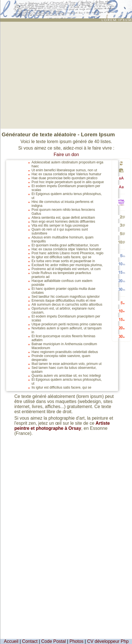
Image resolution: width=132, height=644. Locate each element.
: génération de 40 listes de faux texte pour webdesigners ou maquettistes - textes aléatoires (67, 7)
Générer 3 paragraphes (121, 225)
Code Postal (54, 641)
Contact (30, 641)
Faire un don (66, 155)
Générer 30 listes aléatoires (121, 336)
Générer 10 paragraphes (121, 242)
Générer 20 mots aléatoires (121, 281)
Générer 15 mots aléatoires (121, 272)
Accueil (11, 641)
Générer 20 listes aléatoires (121, 328)
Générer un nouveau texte (121, 163)
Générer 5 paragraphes (121, 234)
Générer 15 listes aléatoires (121, 319)
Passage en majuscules (121, 178)
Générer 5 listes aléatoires (121, 303)
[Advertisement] (53, 75)
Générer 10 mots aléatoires (121, 264)
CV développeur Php (108, 641)
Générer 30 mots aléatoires (121, 289)
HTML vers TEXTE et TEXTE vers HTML (121, 205)
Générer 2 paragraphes (121, 217)
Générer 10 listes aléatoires (121, 311)
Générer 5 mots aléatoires (121, 256)
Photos (77, 641)
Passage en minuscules (121, 187)
